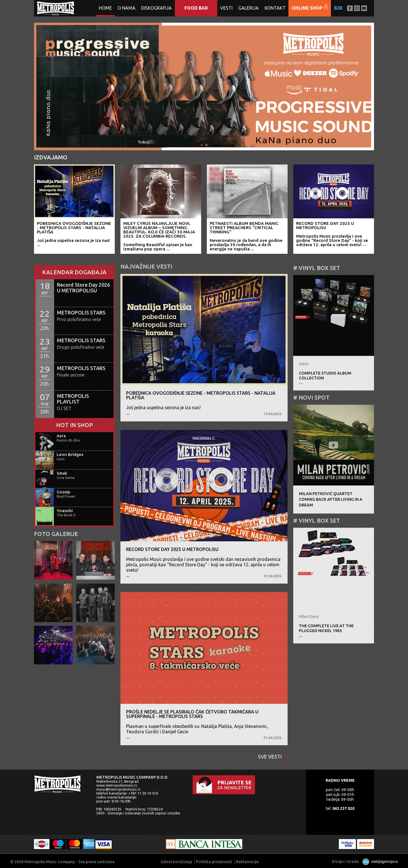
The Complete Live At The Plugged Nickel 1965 (326, 628)
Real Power (66, 496)
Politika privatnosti (214, 862)
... (128, 413)
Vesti (226, 8)
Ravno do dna (68, 440)
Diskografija (156, 8)
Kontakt (275, 8)
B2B (338, 8)
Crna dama (66, 478)
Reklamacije (247, 862)
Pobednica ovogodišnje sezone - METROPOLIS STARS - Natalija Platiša (201, 395)
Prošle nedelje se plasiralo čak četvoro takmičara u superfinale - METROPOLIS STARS (192, 714)
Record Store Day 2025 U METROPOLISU (172, 549)
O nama (127, 8)
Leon (61, 459)
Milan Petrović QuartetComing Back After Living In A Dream (331, 499)
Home (105, 8)
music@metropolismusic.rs (118, 789)
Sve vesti (273, 757)
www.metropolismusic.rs (117, 785)
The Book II (66, 515)
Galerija (248, 8)
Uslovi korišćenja (176, 862)
